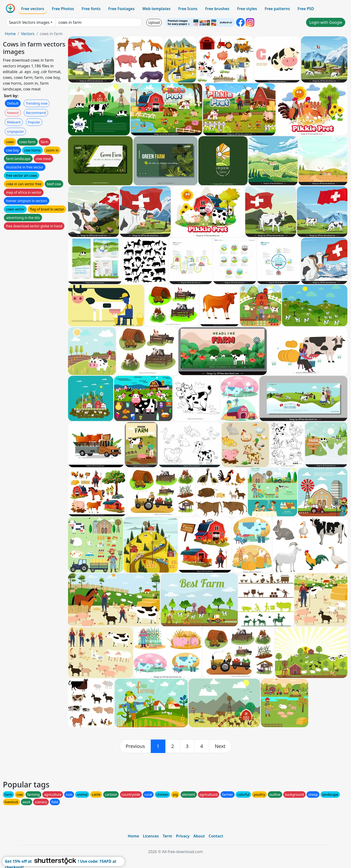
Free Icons (188, 9)
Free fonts (91, 9)
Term (167, 836)
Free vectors (33, 9)
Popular (34, 122)
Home (10, 34)
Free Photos (63, 9)
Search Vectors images (29, 22)
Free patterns (277, 9)
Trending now (37, 103)
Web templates (156, 9)
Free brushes (217, 9)
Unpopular (15, 131)
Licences (151, 836)
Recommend (36, 113)
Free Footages (121, 9)
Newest (13, 113)
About (199, 836)
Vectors (28, 34)
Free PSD (306, 9)
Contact (216, 836)
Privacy (183, 836)
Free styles (247, 9)
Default (13, 103)
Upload (154, 22)
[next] (220, 746)
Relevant (14, 122)
